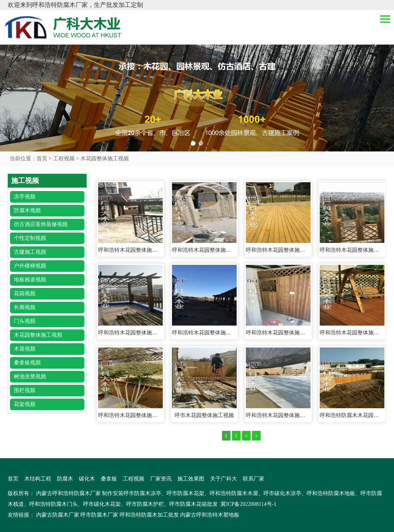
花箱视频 (25, 293)
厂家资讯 (161, 479)
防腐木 (65, 479)
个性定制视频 (30, 238)
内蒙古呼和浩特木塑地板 (210, 515)
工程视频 (64, 159)
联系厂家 (254, 479)
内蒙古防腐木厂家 (58, 515)
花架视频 (25, 404)
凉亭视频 (25, 197)
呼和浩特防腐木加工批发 (149, 515)
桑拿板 (109, 479)
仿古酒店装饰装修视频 (41, 224)
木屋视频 (25, 349)
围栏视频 (25, 390)
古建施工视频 (30, 252)
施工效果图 (191, 479)
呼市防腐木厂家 (99, 515)
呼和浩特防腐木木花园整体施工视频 (352, 415)
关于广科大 (224, 479)
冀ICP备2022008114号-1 (248, 504)
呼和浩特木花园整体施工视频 (130, 250)
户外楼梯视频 (30, 266)
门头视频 (25, 321)
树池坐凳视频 (30, 377)
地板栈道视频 (30, 280)
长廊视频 (25, 307)
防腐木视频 (27, 210)
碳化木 (87, 479)
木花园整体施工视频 (105, 159)
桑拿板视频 (27, 363)
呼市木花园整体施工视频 (204, 415)
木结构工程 (38, 479)
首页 (42, 159)
